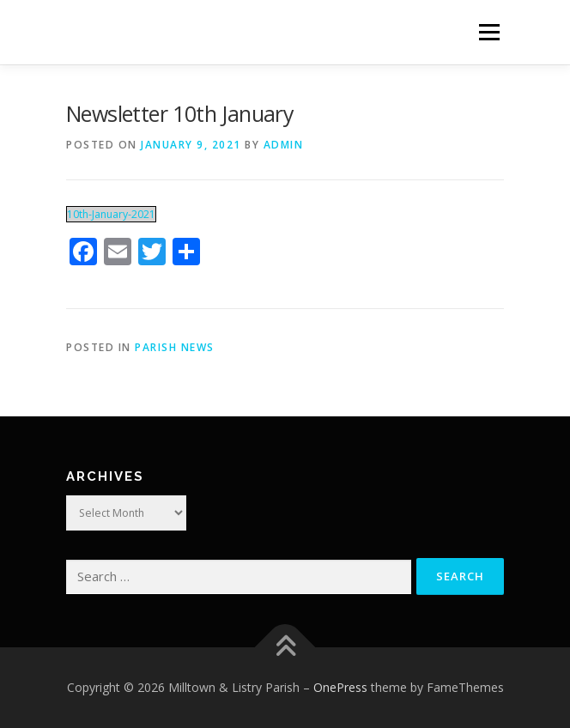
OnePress (340, 687)
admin (284, 145)
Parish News (175, 347)
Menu (488, 32)
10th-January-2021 (111, 214)
